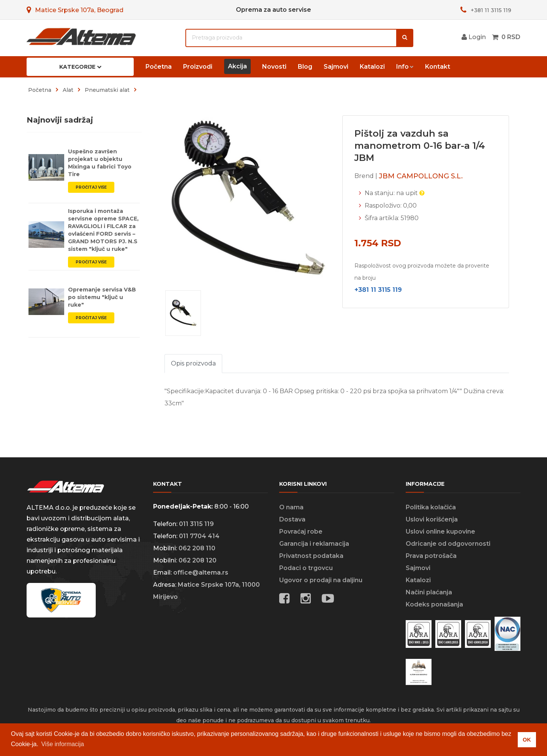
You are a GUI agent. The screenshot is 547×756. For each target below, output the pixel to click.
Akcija (237, 66)
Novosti (274, 67)
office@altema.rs (201, 573)
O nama (291, 507)
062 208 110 (197, 548)
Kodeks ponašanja (434, 604)
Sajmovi (336, 67)
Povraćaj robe (301, 532)
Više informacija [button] (62, 744)
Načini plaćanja (429, 592)
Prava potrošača (431, 556)
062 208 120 (198, 560)
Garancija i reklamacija (314, 544)
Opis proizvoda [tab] (193, 363)
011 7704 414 (199, 536)
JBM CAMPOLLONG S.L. (421, 176)
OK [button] (527, 740)
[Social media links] (328, 600)
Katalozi (372, 67)
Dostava (292, 519)
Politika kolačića (431, 507)
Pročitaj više (91, 187)
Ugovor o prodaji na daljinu (321, 580)
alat (68, 90)
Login (474, 37)
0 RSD (511, 37)
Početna (159, 67)
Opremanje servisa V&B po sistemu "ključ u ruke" (102, 297)
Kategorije (80, 67)
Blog (305, 67)
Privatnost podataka (311, 556)
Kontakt (438, 67)
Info (402, 67)
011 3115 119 (196, 524)
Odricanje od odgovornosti (448, 544)
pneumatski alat (107, 90)
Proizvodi (198, 67)
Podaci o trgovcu (306, 568)
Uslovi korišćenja (432, 519)
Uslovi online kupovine (440, 532)
